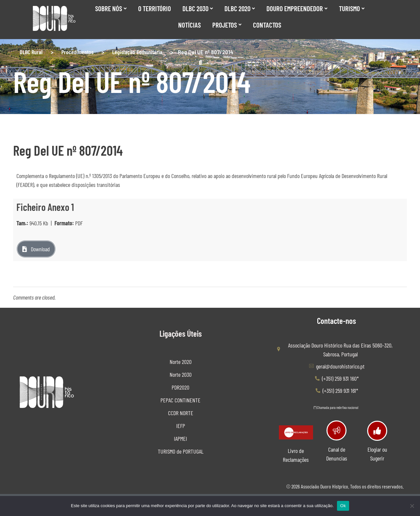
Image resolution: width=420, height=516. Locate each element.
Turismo (352, 8)
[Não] (412, 506)
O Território (155, 8)
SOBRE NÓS (111, 8)
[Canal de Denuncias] (336, 430)
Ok (343, 506)
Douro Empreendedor (297, 8)
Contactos (267, 25)
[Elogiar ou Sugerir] (377, 431)
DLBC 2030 (198, 8)
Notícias (189, 25)
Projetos (227, 25)
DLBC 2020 (240, 8)
